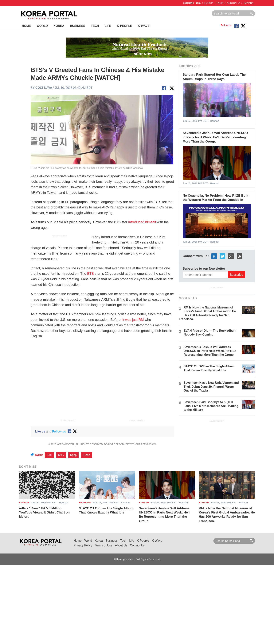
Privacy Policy (83, 545)
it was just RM (133, 320)
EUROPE (209, 3)
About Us (121, 545)
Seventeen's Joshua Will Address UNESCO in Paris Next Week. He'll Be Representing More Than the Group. (215, 137)
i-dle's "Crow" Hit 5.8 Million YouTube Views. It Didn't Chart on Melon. (44, 513)
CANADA (249, 3)
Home (26, 26)
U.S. (198, 3)
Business (78, 26)
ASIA (221, 3)
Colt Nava (44, 88)
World (42, 26)
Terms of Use (104, 545)
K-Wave (144, 26)
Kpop (73, 455)
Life (108, 26)
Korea (59, 26)
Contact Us (137, 545)
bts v (61, 455)
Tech (95, 26)
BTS (90, 274)
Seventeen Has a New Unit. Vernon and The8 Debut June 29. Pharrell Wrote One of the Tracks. (211, 386)
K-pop (86, 455)
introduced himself (142, 222)
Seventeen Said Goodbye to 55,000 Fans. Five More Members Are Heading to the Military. (211, 406)
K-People (124, 26)
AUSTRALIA (233, 3)
